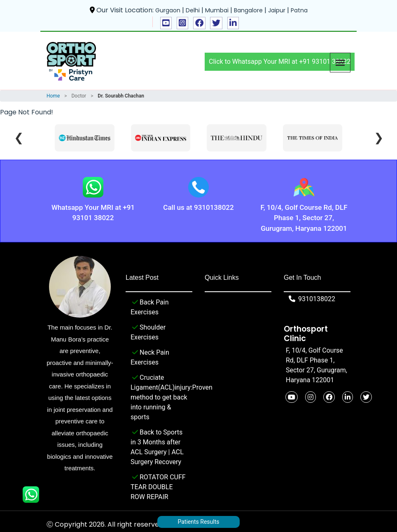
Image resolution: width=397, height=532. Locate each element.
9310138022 (311, 299)
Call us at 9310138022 (198, 207)
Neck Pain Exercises (150, 357)
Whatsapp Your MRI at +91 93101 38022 (93, 213)
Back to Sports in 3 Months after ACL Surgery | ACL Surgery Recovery (157, 446)
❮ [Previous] (19, 138)
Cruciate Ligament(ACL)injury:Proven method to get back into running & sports (159, 397)
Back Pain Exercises (150, 307)
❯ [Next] (379, 138)
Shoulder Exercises (148, 332)
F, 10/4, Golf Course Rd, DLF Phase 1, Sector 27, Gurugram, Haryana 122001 (304, 218)
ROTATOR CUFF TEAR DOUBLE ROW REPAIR (158, 486)
